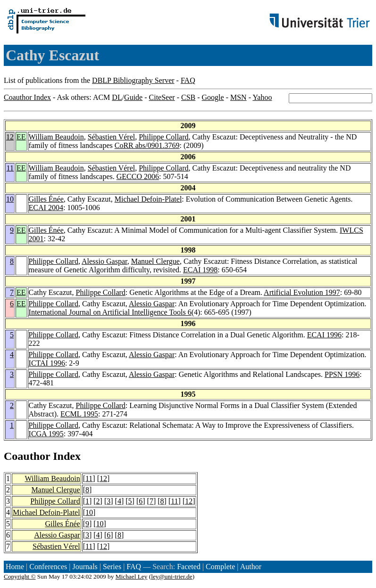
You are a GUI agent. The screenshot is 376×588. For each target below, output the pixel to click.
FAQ (188, 80)
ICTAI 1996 (47, 363)
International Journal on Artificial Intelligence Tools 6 (110, 312)
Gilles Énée (46, 199)
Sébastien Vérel (112, 137)
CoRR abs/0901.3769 (147, 145)
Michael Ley (132, 576)
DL (117, 97)
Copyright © (20, 576)
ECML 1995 (79, 414)
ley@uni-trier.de (171, 576)
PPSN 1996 (342, 374)
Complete (220, 567)
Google (213, 97)
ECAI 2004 (46, 208)
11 (10, 168)
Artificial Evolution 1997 (302, 292)
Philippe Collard (163, 137)
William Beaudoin (56, 137)
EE (21, 137)
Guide (133, 97)
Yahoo (262, 97)
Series (112, 567)
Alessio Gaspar (104, 261)
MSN (238, 97)
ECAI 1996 (324, 335)
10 (10, 199)
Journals (85, 567)
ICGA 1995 (46, 434)
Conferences (48, 567)
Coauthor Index (27, 97)
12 (10, 137)
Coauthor (27, 456)
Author (251, 567)
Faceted (189, 567)
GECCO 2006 (138, 176)
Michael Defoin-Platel (148, 199)
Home (15, 567)
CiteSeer (162, 97)
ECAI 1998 (200, 270)
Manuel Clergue (155, 261)
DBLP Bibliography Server (133, 80)
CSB (188, 97)
